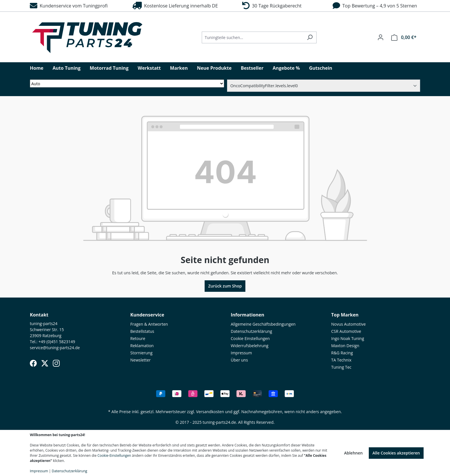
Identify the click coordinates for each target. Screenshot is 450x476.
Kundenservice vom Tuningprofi (69, 6)
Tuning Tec (341, 367)
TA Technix (341, 360)
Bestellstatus (142, 331)
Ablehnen (353, 453)
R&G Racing (342, 353)
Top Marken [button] (345, 315)
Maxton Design (345, 346)
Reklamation (142, 346)
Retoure (138, 338)
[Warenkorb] (404, 37)
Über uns (239, 360)
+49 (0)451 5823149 (57, 342)
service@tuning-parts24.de (55, 348)
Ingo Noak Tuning (348, 338)
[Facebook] (33, 363)
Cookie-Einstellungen (114, 455)
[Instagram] (56, 363)
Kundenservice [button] (147, 315)
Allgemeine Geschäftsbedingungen (263, 324)
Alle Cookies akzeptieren (396, 453)
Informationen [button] (248, 315)
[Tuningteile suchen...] (253, 37)
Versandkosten (210, 412)
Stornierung (141, 353)
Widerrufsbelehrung (250, 346)
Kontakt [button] (39, 315)
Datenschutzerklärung (251, 331)
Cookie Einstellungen (250, 338)
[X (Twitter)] (45, 363)
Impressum (241, 353)
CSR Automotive (346, 331)
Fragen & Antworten (149, 324)
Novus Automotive (348, 324)
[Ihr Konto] (381, 37)
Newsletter (140, 360)
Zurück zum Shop (225, 286)
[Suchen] (310, 37)
